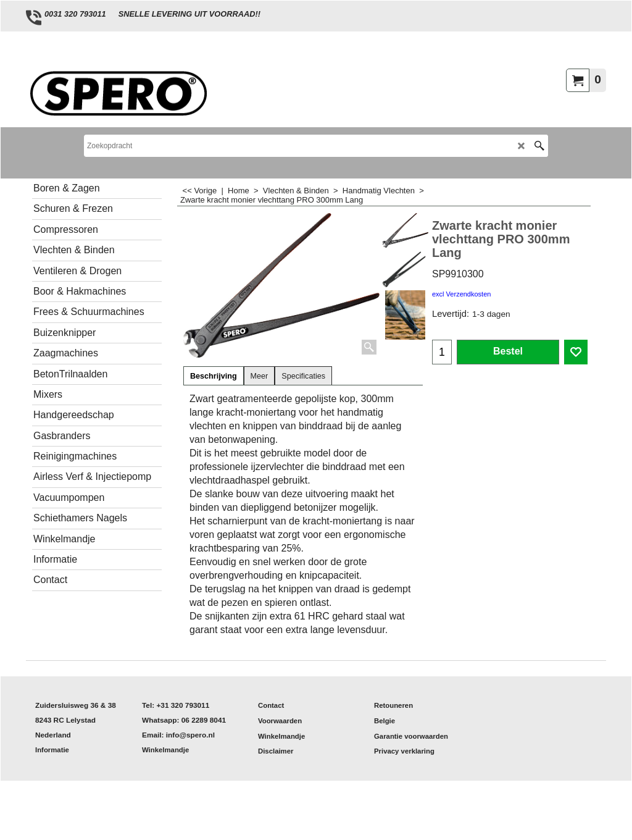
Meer (260, 376)
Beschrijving (214, 376)
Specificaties (303, 376)
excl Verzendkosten (461, 294)
